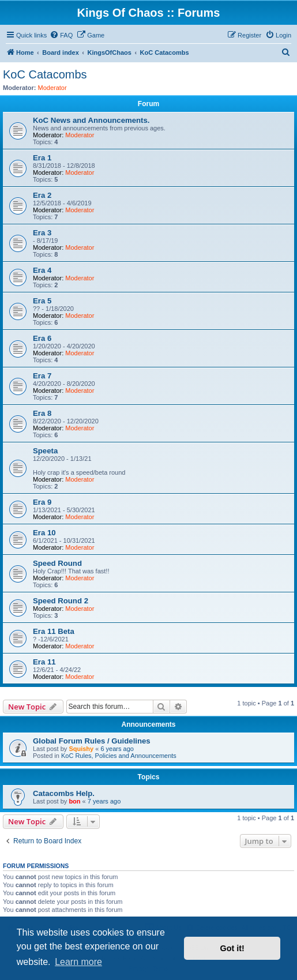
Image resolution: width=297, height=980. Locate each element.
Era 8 (42, 413)
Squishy (81, 749)
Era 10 (44, 533)
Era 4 (42, 270)
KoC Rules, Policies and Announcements (119, 756)
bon (74, 801)
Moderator (52, 88)
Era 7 (42, 376)
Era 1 (42, 158)
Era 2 (42, 195)
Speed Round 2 (61, 601)
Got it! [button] (232, 948)
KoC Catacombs (45, 74)
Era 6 (42, 338)
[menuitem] (61, 35)
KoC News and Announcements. (91, 120)
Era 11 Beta (54, 631)
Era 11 (44, 662)
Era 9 (42, 502)
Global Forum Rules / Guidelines (92, 741)
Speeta (45, 451)
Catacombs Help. (64, 793)
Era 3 (42, 233)
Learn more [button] (78, 962)
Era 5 (42, 301)
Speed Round (57, 563)
